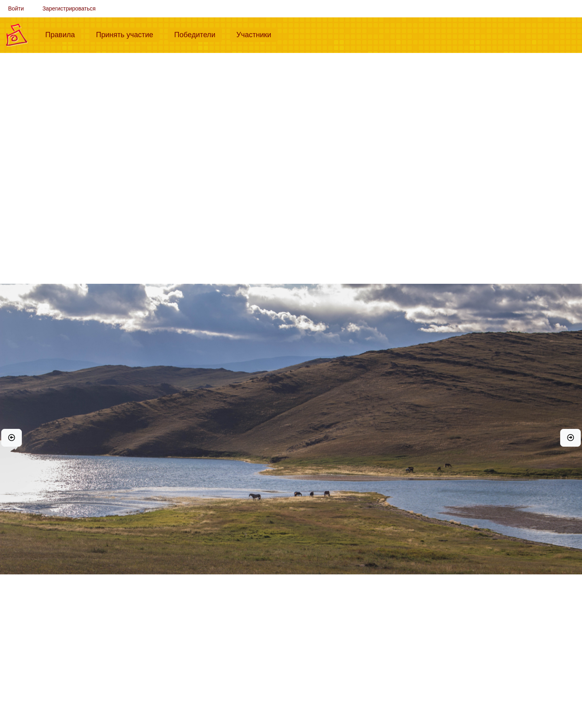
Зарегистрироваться (69, 8)
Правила (63, 34)
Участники (257, 34)
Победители (198, 34)
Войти (16, 8)
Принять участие (128, 34)
